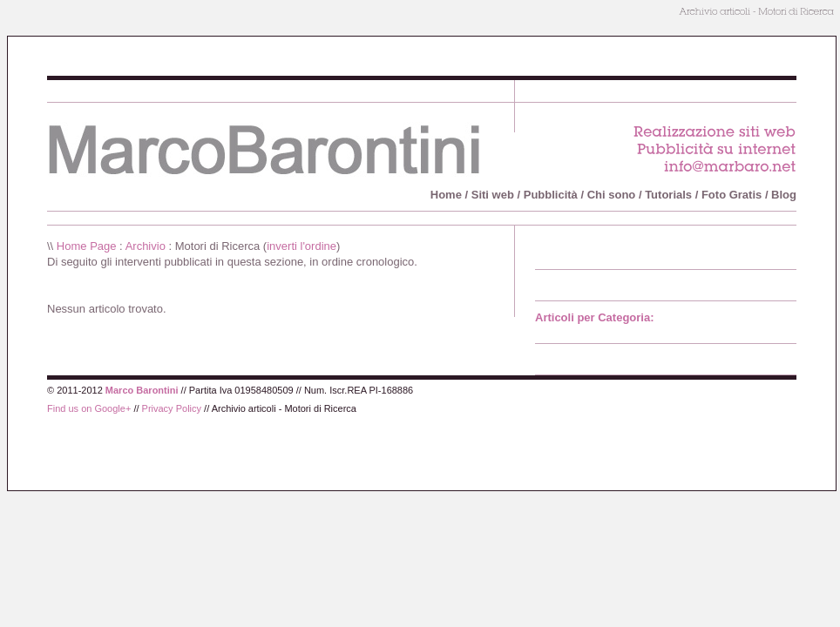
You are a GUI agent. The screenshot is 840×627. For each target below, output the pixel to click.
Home (446, 195)
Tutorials (668, 195)
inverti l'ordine (301, 246)
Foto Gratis (732, 195)
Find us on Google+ (89, 408)
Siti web (493, 195)
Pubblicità (551, 195)
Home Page (87, 246)
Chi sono (612, 195)
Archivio (146, 246)
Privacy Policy (172, 408)
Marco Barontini (142, 390)
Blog (784, 195)
